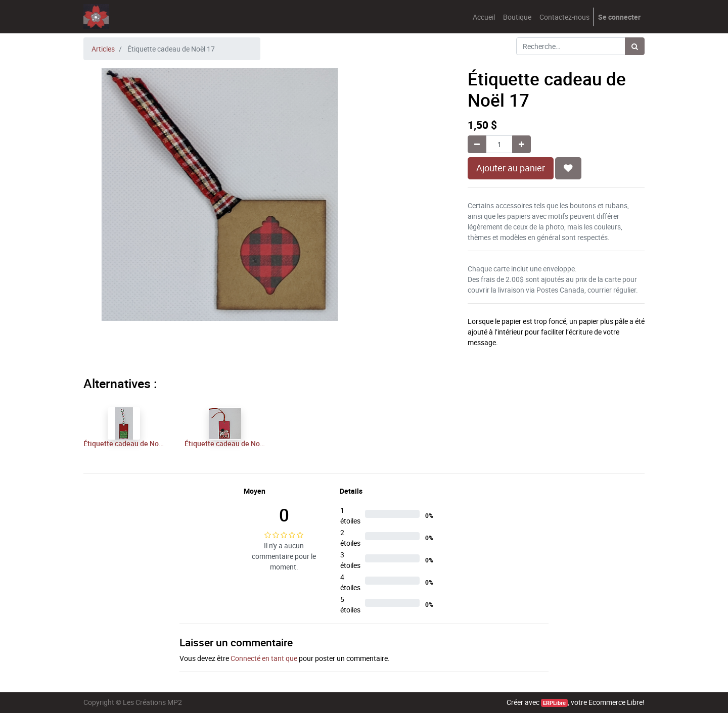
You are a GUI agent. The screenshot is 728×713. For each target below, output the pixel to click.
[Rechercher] (635, 46)
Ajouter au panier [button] (511, 168)
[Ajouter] (521, 144)
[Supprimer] (477, 144)
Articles (103, 49)
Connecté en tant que (264, 658)
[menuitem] (484, 17)
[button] (568, 168)
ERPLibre (554, 703)
